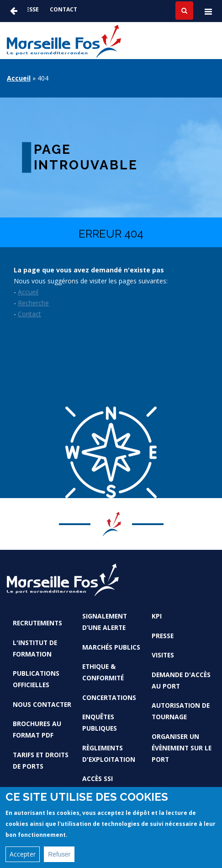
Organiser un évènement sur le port (182, 748)
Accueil (19, 78)
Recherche (33, 303)
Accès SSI (98, 778)
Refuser (59, 857)
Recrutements (37, 623)
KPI (157, 616)
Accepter (23, 857)
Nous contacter (42, 704)
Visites (163, 655)
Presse (29, 9)
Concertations (109, 697)
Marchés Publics (111, 647)
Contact (63, 9)
